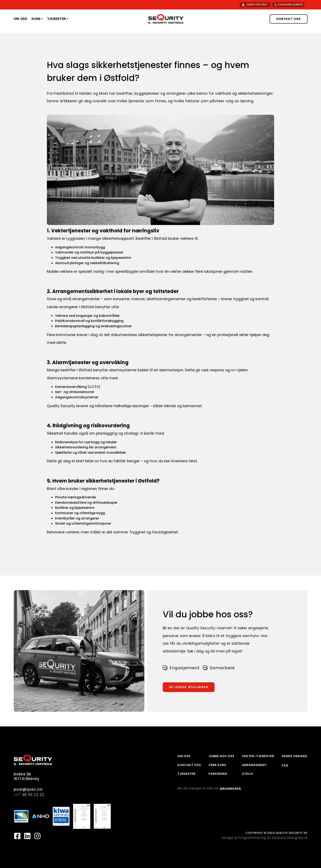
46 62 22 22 (29, 795)
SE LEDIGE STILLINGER (189, 687)
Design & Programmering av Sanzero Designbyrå (264, 838)
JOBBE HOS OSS (222, 756)
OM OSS (184, 756)
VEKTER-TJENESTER (258, 756)
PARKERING (218, 774)
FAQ (285, 765)
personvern (231, 788)
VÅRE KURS (217, 765)
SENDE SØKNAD (294, 756)
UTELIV (248, 774)
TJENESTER (186, 774)
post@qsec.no (28, 789)
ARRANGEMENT (254, 765)
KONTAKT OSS (288, 19)
